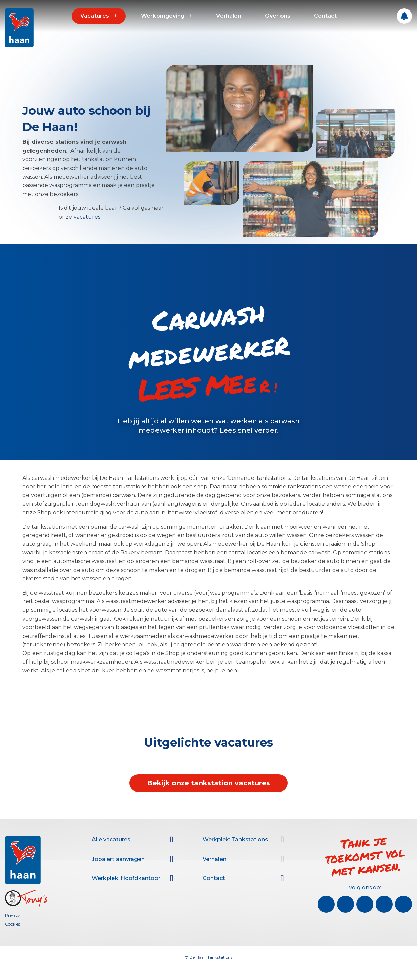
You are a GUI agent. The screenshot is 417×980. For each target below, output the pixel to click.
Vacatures (95, 16)
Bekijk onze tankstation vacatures (208, 783)
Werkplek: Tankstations (235, 839)
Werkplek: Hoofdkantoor (126, 878)
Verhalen (229, 16)
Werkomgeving (163, 16)
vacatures (87, 217)
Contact (325, 16)
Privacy (13, 915)
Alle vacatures (111, 839)
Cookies (13, 924)
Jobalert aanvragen (118, 859)
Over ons (278, 16)
